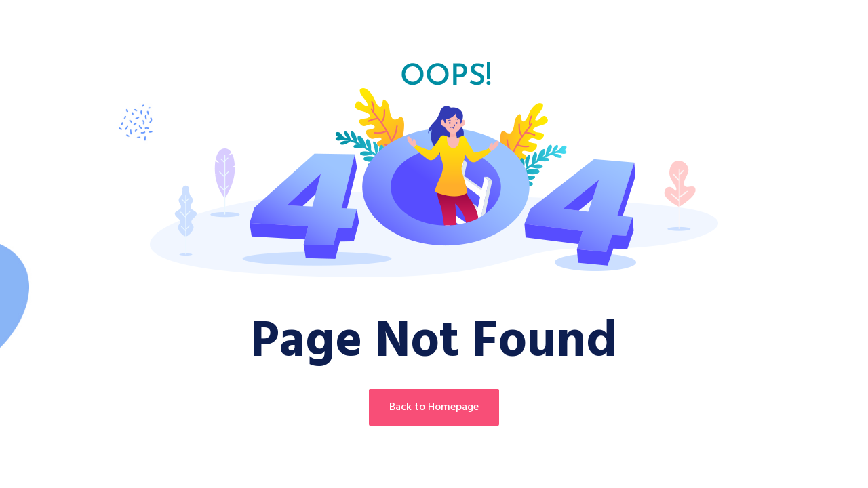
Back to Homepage (434, 407)
